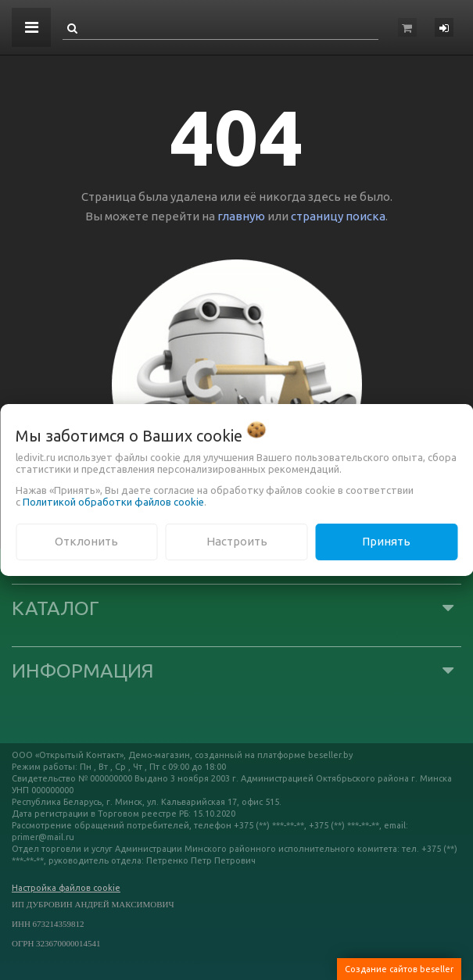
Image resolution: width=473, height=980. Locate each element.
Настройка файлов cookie (66, 888)
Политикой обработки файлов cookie (113, 502)
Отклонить (86, 541)
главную (241, 216)
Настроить (237, 541)
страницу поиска (338, 216)
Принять (386, 541)
